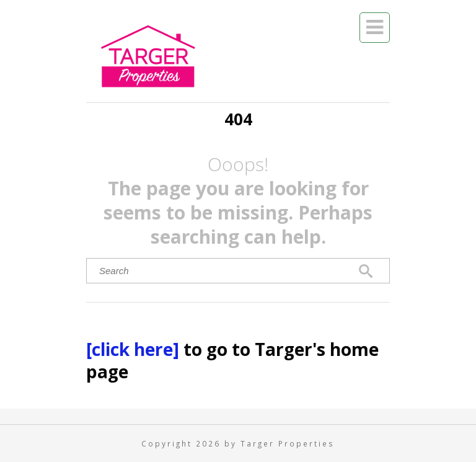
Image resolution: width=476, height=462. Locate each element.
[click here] (135, 349)
